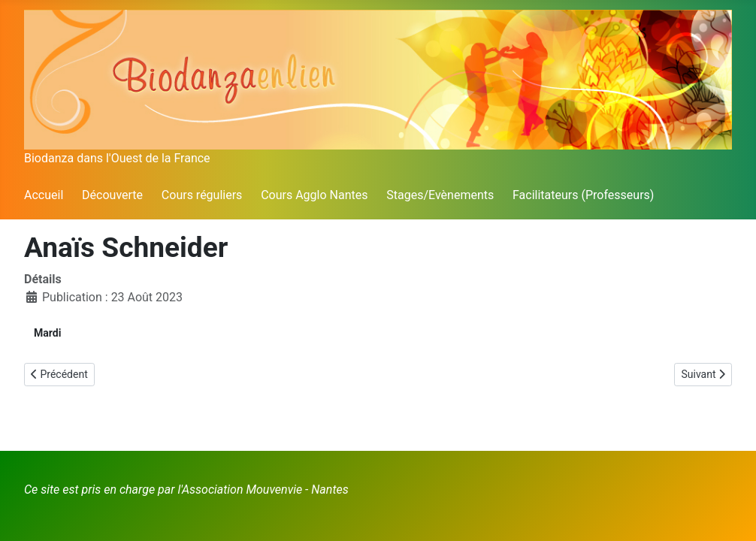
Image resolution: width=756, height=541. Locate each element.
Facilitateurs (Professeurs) (583, 195)
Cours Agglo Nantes (314, 195)
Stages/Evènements (440, 195)
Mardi (47, 333)
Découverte (112, 195)
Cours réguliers (202, 195)
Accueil (44, 195)
